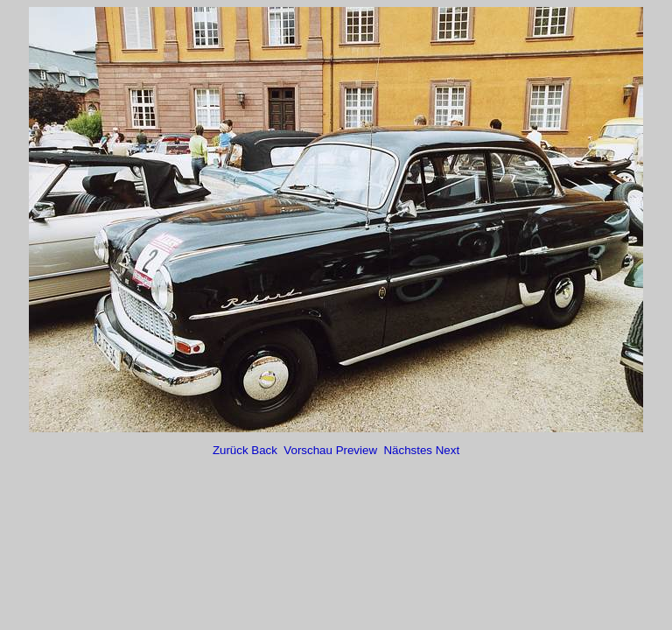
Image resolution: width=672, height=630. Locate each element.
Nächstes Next (421, 450)
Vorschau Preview (332, 450)
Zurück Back (247, 450)
